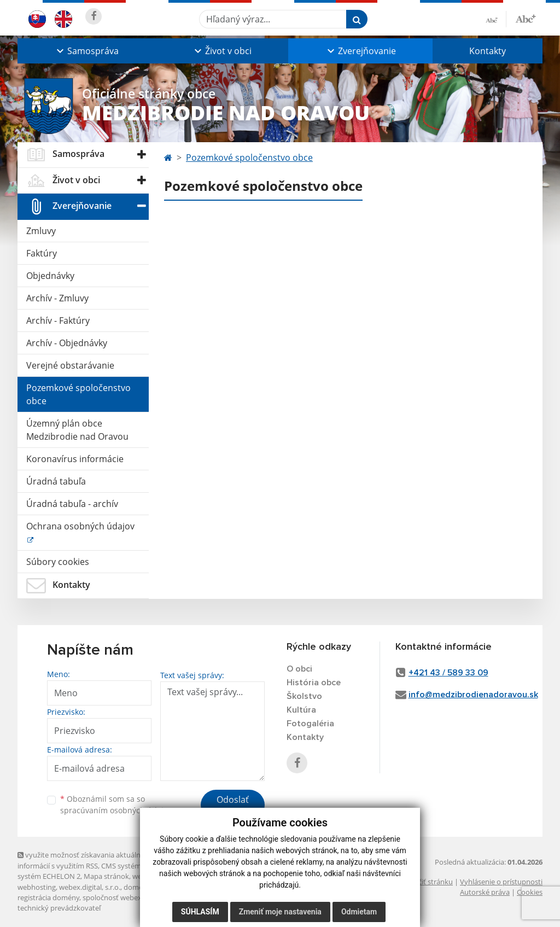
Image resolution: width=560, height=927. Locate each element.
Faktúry (42, 253)
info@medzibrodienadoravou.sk (473, 695)
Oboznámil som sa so (116, 804)
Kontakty (488, 51)
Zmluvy (41, 231)
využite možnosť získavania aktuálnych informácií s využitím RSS (85, 860)
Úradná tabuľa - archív (72, 504)
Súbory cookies (58, 562)
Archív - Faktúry (58, 320)
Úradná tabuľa (56, 481)
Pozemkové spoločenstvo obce (78, 394)
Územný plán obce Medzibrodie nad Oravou (77, 430)
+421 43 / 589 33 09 (448, 673)
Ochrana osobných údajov (80, 526)
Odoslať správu (233, 806)
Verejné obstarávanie (70, 365)
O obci (299, 669)
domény (137, 887)
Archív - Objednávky (67, 343)
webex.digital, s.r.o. (90, 887)
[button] (86, 51)
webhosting (37, 887)
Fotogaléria (310, 724)
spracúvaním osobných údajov (116, 810)
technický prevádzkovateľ (59, 908)
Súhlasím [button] (200, 912)
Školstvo (304, 696)
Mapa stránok (106, 876)
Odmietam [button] (359, 912)
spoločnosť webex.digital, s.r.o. (132, 897)
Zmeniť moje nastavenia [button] (280, 912)
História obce (314, 683)
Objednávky (50, 276)
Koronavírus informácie (75, 459)
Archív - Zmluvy (57, 298)
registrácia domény (48, 897)
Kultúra (301, 710)
